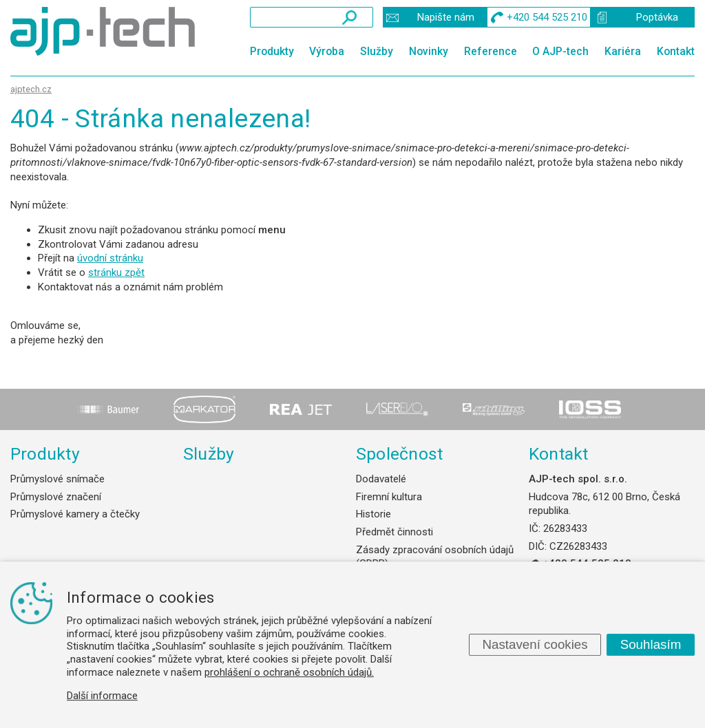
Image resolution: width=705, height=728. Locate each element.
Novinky (429, 51)
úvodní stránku (110, 258)
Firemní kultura (389, 497)
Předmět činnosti (394, 532)
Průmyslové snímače (57, 479)
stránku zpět (116, 272)
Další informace (102, 696)
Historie (373, 514)
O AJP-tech (560, 51)
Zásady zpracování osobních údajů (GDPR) (435, 557)
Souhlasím (651, 644)
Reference (491, 51)
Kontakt (676, 51)
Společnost (399, 454)
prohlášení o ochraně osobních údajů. (289, 672)
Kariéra (623, 51)
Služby (377, 51)
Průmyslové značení (56, 497)
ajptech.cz (31, 89)
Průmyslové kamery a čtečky (75, 514)
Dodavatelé (381, 479)
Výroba (327, 51)
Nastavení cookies (535, 644)
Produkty (272, 51)
